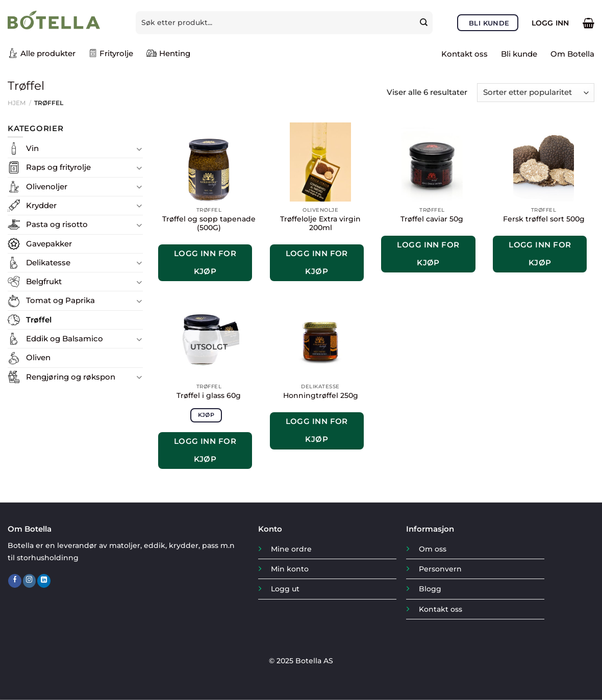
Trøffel (39, 320)
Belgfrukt (44, 281)
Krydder (41, 205)
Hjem (17, 103)
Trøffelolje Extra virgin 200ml (320, 223)
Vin (32, 148)
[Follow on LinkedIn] (44, 581)
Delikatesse (48, 262)
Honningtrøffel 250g (321, 395)
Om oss (433, 549)
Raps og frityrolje (58, 167)
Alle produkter (42, 53)
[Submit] (425, 22)
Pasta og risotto (57, 224)
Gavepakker (49, 244)
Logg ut (285, 589)
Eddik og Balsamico (65, 339)
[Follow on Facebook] (15, 581)
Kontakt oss (465, 54)
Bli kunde (519, 54)
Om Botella (572, 54)
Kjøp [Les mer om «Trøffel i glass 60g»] (206, 415)
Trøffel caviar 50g (432, 219)
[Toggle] (139, 149)
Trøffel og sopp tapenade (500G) (209, 223)
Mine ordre (291, 549)
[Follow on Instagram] (30, 581)
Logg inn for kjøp (205, 262)
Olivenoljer (47, 186)
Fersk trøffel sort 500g (544, 219)
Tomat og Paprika (60, 300)
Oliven (38, 357)
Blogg (430, 589)
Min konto (290, 569)
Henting (168, 53)
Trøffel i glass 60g (209, 395)
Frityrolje (111, 53)
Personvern (440, 569)
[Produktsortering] (536, 93)
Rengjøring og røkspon (71, 377)
